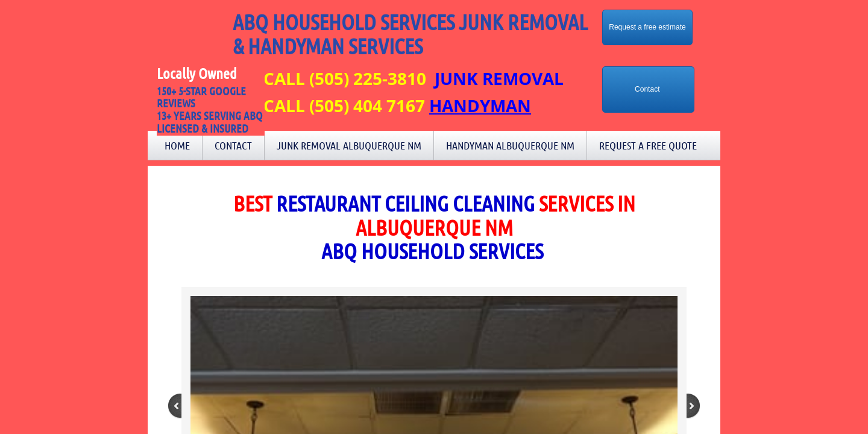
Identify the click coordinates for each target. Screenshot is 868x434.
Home (177, 145)
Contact (233, 145)
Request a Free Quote (648, 145)
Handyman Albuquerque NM (510, 145)
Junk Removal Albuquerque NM (349, 145)
